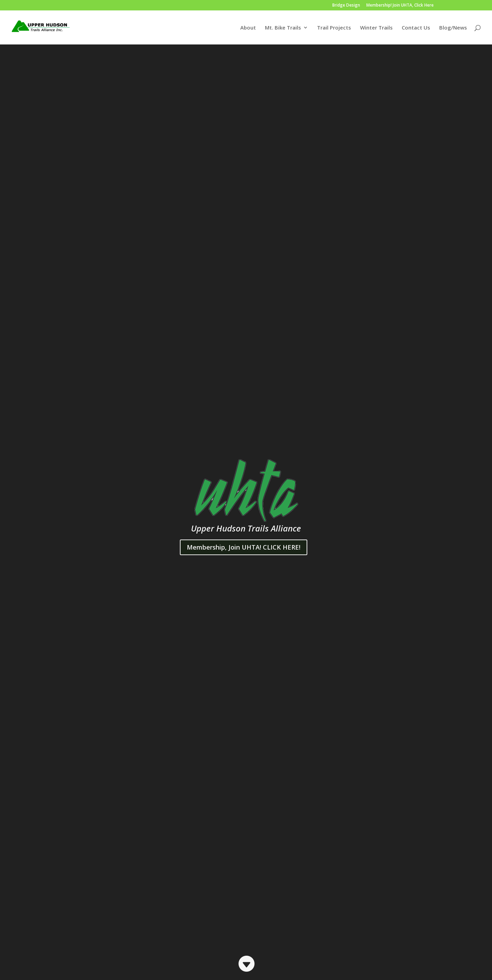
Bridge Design (346, 6)
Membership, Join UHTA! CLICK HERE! (244, 547)
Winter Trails (376, 28)
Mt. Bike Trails (283, 28)
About (248, 28)
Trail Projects (334, 28)
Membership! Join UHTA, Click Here (400, 6)
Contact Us (416, 28)
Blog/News (453, 28)
